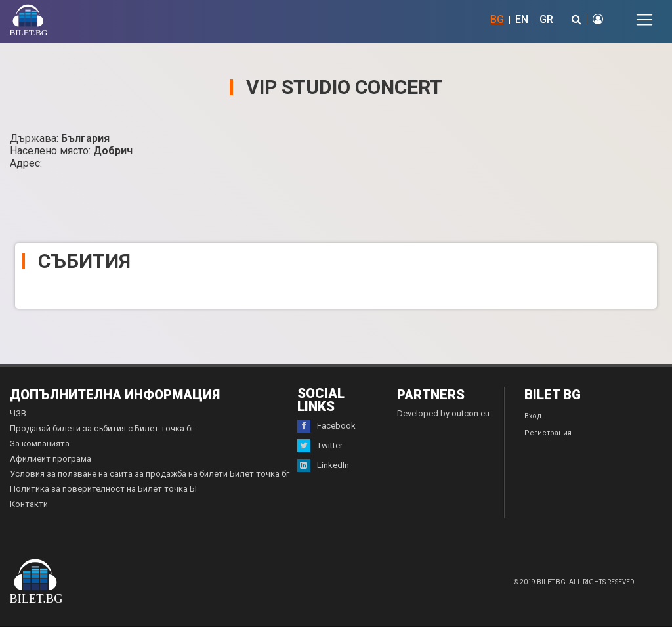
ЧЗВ (18, 413)
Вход (533, 416)
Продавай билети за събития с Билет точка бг (102, 428)
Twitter (320, 446)
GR (546, 19)
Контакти (29, 504)
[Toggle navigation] (644, 20)
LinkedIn (323, 465)
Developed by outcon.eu (443, 413)
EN (522, 19)
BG (497, 19)
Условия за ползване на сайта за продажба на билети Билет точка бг (150, 474)
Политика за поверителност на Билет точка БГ (105, 489)
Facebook (326, 426)
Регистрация (548, 433)
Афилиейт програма (51, 459)
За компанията (40, 443)
